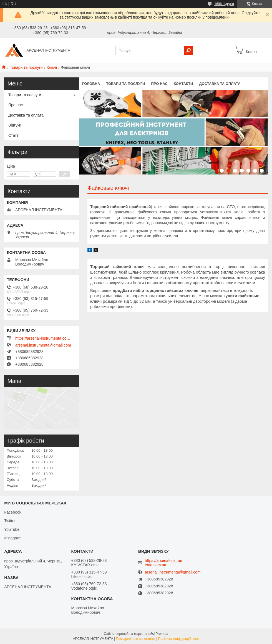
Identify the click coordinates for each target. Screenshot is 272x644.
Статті (14, 135)
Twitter (10, 521)
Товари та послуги (26, 67)
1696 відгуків (224, 4)
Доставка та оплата (220, 84)
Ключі (52, 67)
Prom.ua (162, 634)
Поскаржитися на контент (136, 639)
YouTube (12, 529)
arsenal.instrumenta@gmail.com (43, 345)
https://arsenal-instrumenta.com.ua (43, 338)
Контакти (183, 84)
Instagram (13, 538)
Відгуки (15, 125)
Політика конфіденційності (179, 639)
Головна (91, 84)
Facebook (13, 512)
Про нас (159, 84)
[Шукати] (188, 50)
